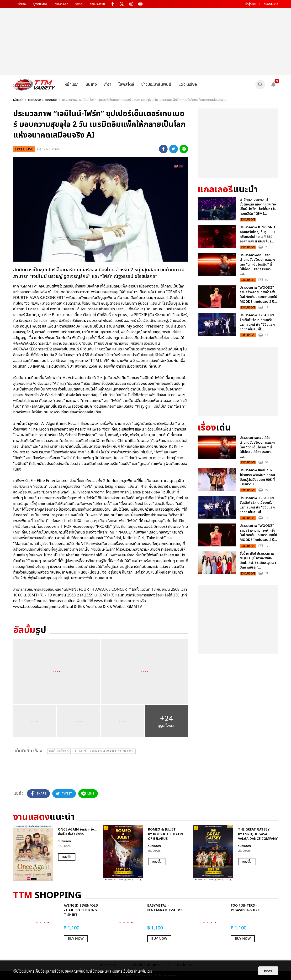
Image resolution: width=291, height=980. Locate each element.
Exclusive (188, 85)
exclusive (34, 100)
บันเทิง (91, 85)
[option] (56, 853)
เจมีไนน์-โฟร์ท (59, 751)
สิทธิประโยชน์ (97, 4)
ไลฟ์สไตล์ (126, 85)
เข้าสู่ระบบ (250, 4)
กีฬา (108, 85)
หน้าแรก (21, 4)
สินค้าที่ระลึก (61, 4)
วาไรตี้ (79, 4)
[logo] (34, 85)
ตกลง (268, 971)
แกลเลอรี (51, 100)
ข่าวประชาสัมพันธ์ (156, 85)
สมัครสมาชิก (271, 4)
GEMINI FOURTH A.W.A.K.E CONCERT (104, 751)
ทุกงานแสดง (40, 4)
